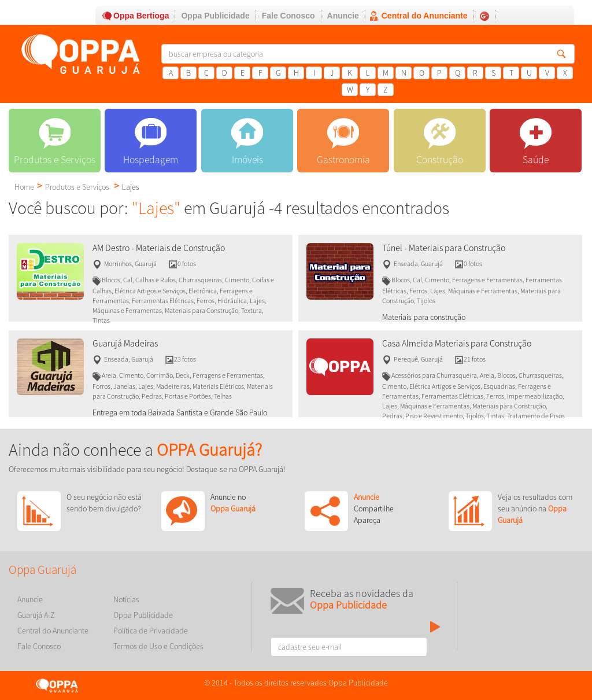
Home (24, 187)
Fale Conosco (288, 16)
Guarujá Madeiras (125, 343)
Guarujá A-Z (36, 615)
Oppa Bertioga (141, 16)
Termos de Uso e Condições (158, 646)
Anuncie (343, 16)
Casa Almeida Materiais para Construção (457, 343)
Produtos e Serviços (77, 187)
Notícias (126, 599)
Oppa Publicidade (215, 16)
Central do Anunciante (425, 16)
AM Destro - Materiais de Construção (159, 248)
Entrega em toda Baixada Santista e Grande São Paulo (180, 412)
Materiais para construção (424, 317)
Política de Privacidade (151, 631)
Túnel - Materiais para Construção (444, 248)
